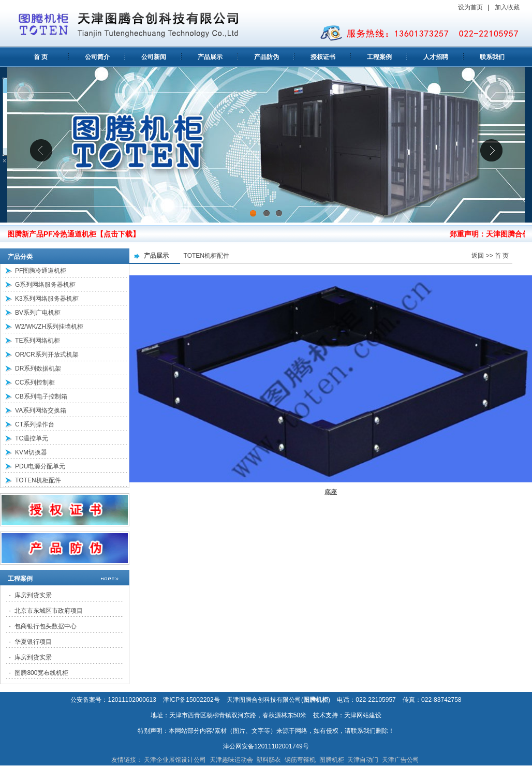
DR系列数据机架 (38, 369)
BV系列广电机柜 (38, 313)
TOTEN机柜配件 (38, 480)
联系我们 (492, 57)
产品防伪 (267, 57)
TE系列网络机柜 (38, 341)
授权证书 (323, 57)
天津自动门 (363, 760)
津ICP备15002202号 (191, 700)
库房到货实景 (33, 595)
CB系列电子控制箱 (41, 396)
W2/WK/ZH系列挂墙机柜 (49, 327)
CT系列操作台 (35, 424)
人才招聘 (436, 57)
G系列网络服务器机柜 (45, 285)
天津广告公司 (401, 760)
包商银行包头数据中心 (46, 626)
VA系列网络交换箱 (41, 410)
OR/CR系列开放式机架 (47, 355)
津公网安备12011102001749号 (266, 746)
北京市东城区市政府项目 (49, 611)
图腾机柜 (332, 760)
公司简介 (97, 57)
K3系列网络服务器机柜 (47, 299)
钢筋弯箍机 (300, 760)
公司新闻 (154, 57)
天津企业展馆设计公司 (175, 760)
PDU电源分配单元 (40, 466)
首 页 (41, 57)
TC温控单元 (32, 438)
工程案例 (379, 57)
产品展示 (210, 57)
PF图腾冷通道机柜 (41, 271)
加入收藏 (508, 7)
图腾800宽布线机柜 (41, 673)
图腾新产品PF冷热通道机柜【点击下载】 (73, 234)
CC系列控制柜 (35, 382)
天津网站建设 (363, 715)
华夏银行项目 (33, 642)
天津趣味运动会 (231, 760)
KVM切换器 (31, 452)
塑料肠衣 (269, 760)
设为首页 (470, 7)
